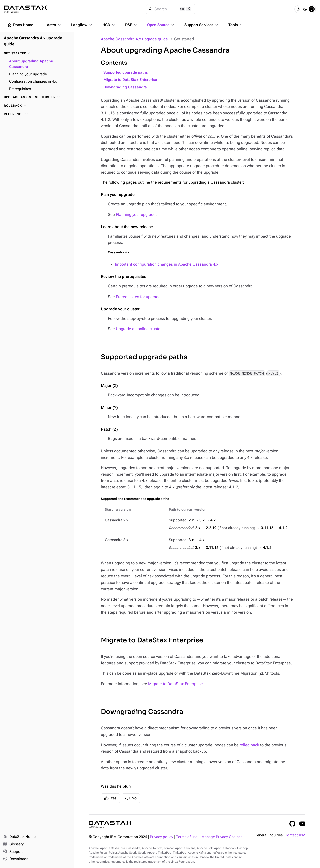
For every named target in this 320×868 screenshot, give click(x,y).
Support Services (202, 25)
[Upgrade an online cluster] (37, 97)
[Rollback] (37, 106)
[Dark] (305, 9)
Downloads (16, 859)
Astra (54, 25)
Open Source (161, 25)
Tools (236, 25)
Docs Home (20, 25)
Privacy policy (162, 837)
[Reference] (37, 114)
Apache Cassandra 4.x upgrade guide (134, 39)
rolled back (249, 745)
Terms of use (187, 837)
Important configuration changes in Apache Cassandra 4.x (167, 264)
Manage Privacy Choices (222, 837)
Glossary (13, 844)
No (131, 798)
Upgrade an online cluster (139, 329)
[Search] (171, 9)
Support (13, 852)
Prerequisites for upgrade (138, 297)
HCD (109, 25)
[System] (312, 9)
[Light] (299, 9)
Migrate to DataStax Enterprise (130, 80)
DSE (131, 25)
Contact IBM (295, 835)
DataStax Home (19, 837)
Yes (110, 798)
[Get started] (37, 53)
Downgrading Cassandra (125, 87)
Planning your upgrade (136, 215)
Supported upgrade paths (126, 72)
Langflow (82, 25)
